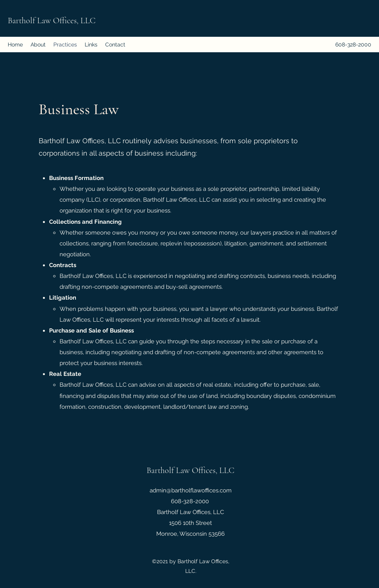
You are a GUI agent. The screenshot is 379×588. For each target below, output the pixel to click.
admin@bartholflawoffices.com (191, 490)
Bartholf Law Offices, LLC (52, 21)
